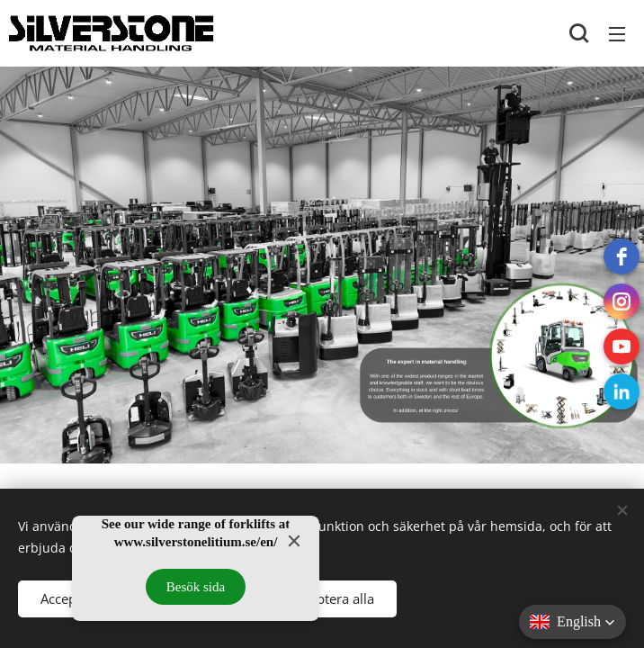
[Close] (294, 541)
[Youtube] (622, 346)
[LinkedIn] (622, 391)
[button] (579, 33)
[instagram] (622, 301)
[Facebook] (622, 256)
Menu (617, 34)
